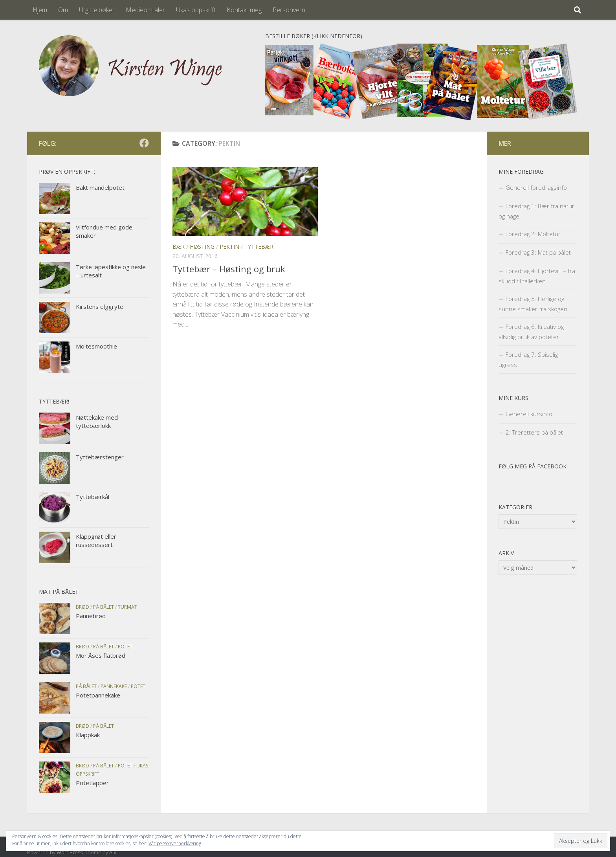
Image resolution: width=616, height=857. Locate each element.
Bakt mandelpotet (100, 187)
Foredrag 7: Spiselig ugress (528, 360)
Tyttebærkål (93, 497)
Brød (82, 607)
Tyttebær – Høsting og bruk (229, 269)
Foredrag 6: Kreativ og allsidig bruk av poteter (531, 332)
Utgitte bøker (97, 10)
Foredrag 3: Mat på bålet (538, 252)
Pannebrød (91, 616)
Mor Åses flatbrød (101, 655)
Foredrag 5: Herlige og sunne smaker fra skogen (533, 304)
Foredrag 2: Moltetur (533, 234)
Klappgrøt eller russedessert (96, 540)
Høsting (202, 247)
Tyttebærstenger (100, 457)
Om (63, 10)
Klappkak (88, 735)
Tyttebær (259, 247)
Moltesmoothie (96, 346)
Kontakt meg (244, 10)
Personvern (289, 10)
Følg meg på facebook (533, 466)
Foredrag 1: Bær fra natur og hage (536, 211)
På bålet (104, 607)
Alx (113, 852)
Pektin (229, 247)
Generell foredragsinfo (536, 187)
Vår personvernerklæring (175, 843)
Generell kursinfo (529, 414)
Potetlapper (92, 783)
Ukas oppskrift (196, 10)
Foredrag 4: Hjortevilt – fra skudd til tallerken (537, 276)
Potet (125, 647)
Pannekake (114, 686)
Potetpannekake (98, 695)
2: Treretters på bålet (534, 432)
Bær (179, 247)
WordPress (70, 852)
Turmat (127, 607)
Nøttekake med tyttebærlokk (97, 421)
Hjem (40, 10)
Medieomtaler (145, 10)
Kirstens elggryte (100, 306)
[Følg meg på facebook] (144, 143)
